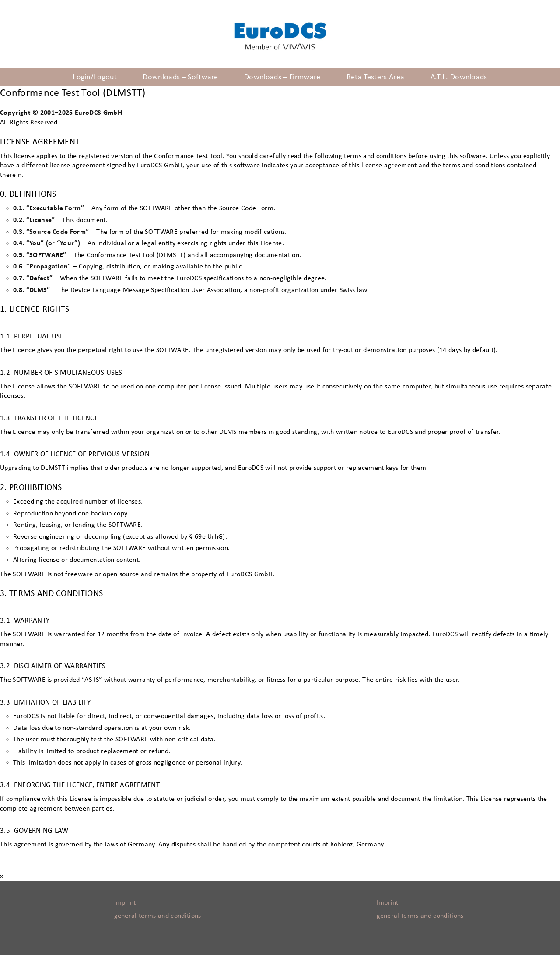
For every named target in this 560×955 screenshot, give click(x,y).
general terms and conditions (158, 916)
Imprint (125, 902)
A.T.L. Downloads (459, 77)
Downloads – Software (180, 77)
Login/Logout (95, 77)
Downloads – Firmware (282, 77)
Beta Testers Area (375, 77)
